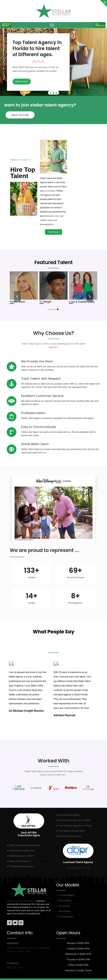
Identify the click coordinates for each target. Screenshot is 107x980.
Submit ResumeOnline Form (6, 25)
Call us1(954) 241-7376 (100, 25)
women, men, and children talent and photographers (52, 220)
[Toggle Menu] (52, 25)
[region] (53, 62)
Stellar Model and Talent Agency (22, 901)
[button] (4, 62)
